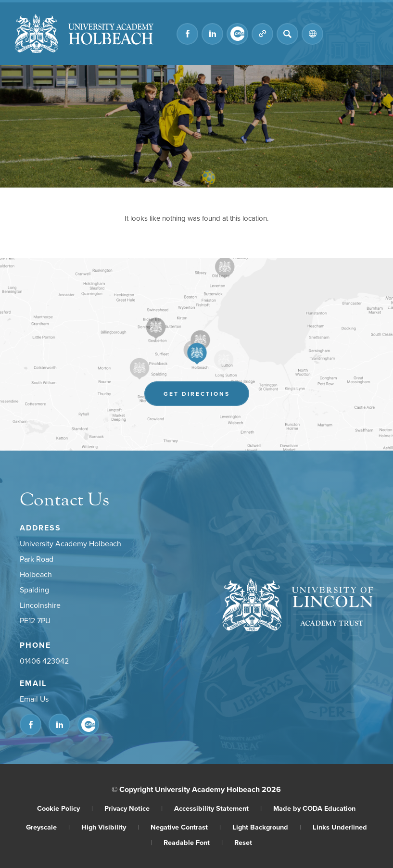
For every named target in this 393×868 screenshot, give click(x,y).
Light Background (267, 827)
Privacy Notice (133, 808)
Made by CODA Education (314, 808)
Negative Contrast (186, 827)
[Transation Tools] (312, 34)
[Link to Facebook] (187, 34)
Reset (243, 842)
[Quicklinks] (262, 34)
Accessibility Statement (218, 808)
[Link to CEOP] (237, 34)
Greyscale (48, 827)
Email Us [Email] (34, 699)
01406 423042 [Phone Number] (44, 661)
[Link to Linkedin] (212, 34)
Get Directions (197, 394)
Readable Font (193, 842)
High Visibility (110, 827)
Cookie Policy (65, 808)
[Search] (287, 34)
